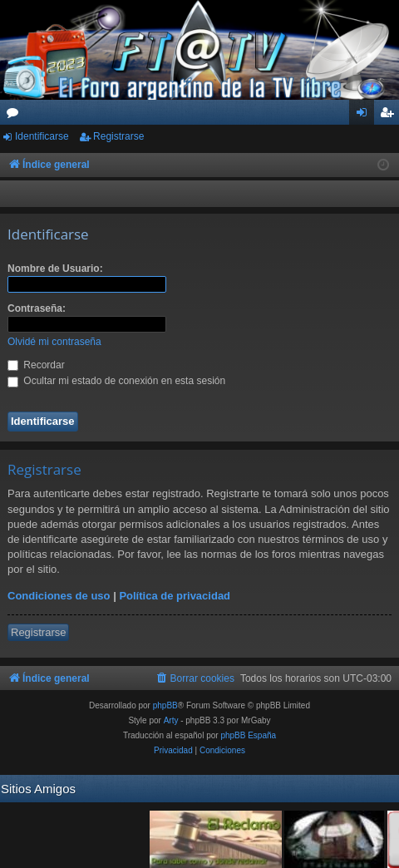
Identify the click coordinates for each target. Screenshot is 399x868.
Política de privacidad (175, 596)
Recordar (36, 365)
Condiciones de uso (59, 596)
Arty (171, 720)
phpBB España (248, 735)
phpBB (165, 705)
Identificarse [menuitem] (365, 116)
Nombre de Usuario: (55, 269)
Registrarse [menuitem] (390, 116)
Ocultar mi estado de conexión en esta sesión (116, 381)
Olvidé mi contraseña (54, 342)
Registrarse (118, 136)
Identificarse (42, 136)
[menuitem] (195, 678)
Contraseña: (37, 308)
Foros (16, 116)
